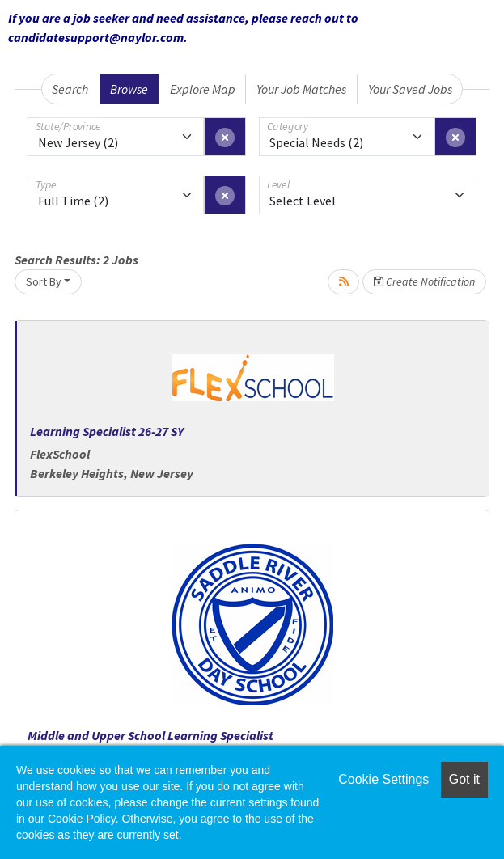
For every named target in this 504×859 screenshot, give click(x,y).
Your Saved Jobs (410, 89)
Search (70, 89)
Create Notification (424, 281)
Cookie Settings (383, 779)
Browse (129, 89)
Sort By (44, 281)
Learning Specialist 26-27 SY (107, 431)
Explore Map (203, 89)
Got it (464, 779)
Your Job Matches (301, 89)
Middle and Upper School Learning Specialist (150, 735)
